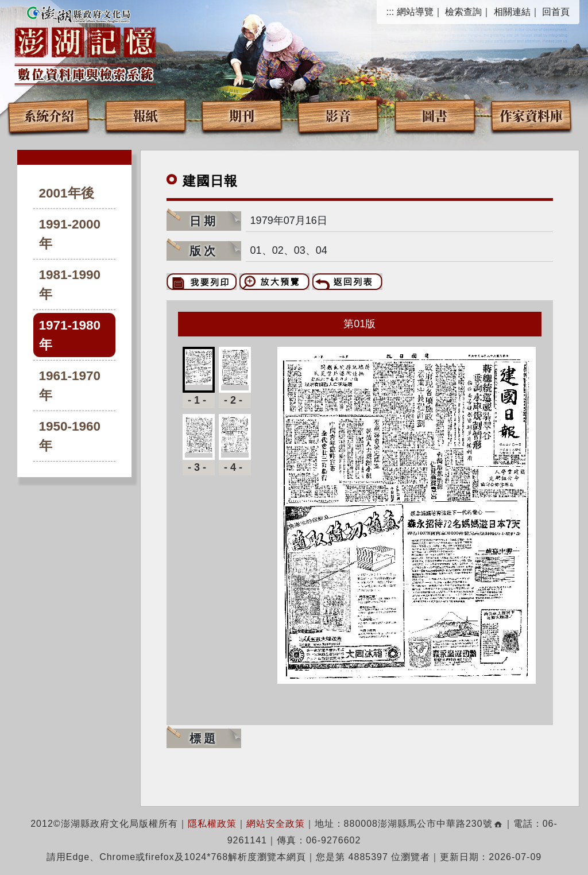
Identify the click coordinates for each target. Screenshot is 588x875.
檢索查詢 (463, 12)
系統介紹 (49, 115)
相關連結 (512, 12)
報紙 (145, 115)
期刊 (242, 115)
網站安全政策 (276, 824)
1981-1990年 (70, 284)
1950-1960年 (70, 436)
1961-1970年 (70, 386)
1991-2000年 (70, 234)
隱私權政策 (212, 824)
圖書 (435, 115)
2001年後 (67, 193)
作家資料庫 (531, 115)
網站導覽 (415, 12)
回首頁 (556, 12)
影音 (338, 115)
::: (390, 12)
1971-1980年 (70, 335)
